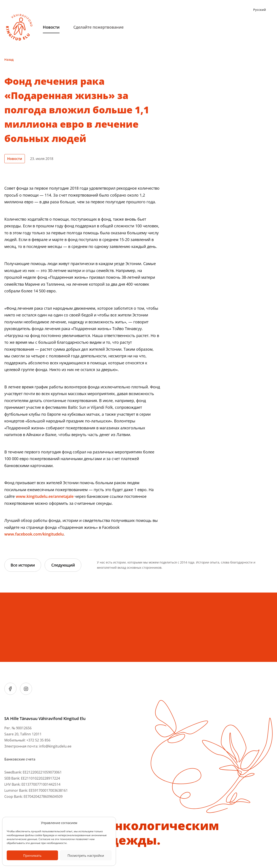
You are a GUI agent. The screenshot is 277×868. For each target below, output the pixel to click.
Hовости (51, 27)
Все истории (23, 565)
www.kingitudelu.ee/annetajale (45, 496)
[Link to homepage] (19, 27)
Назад (9, 59)
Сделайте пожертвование (98, 27)
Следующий (63, 565)
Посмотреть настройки (86, 855)
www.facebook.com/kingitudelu (34, 534)
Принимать (32, 855)
